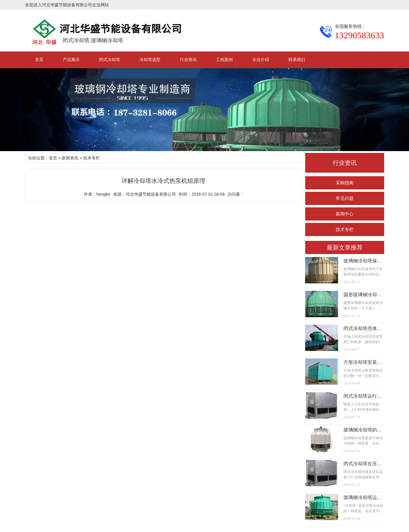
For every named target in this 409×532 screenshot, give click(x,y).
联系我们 (297, 60)
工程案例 (224, 60)
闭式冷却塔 (110, 60)
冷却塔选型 (150, 60)
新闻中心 (345, 214)
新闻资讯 (70, 158)
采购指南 (345, 183)
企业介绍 (261, 60)
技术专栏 (345, 229)
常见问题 (345, 198)
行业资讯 (188, 60)
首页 (39, 60)
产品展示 (71, 60)
